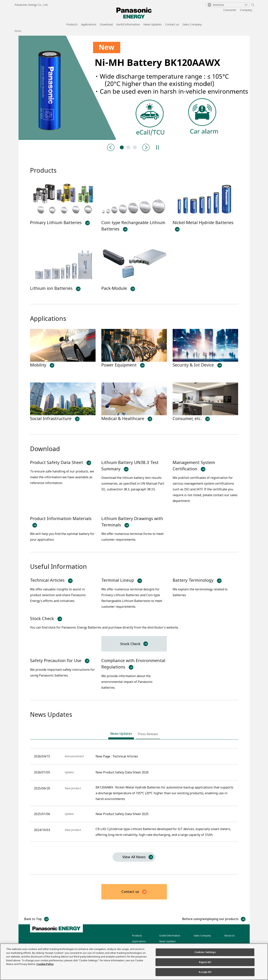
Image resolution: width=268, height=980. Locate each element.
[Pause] (157, 147)
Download (106, 25)
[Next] (146, 147)
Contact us (172, 25)
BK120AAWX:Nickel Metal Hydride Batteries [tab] (122, 147)
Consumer (230, 10)
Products (72, 25)
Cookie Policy (45, 964)
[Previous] (111, 147)
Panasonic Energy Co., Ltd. (31, 5)
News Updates (152, 25)
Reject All (205, 962)
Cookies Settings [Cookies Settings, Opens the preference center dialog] (205, 952)
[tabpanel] (134, 88)
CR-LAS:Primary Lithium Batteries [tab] (128, 147)
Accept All (205, 972)
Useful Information (128, 25)
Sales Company (192, 25)
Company (246, 10)
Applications (89, 25)
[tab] (121, 735)
